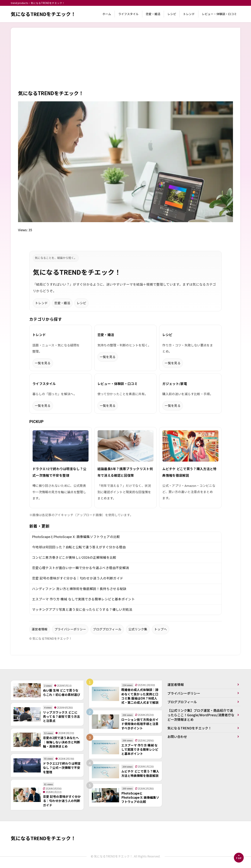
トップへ (161, 630)
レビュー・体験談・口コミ (219, 14)
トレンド (189, 14)
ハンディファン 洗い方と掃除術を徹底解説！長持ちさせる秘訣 (79, 589)
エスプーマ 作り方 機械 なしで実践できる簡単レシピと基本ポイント (83, 600)
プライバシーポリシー (70, 630)
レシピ (172, 14)
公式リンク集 (138, 630)
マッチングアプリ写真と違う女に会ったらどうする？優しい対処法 (82, 610)
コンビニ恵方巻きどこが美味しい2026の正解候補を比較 (74, 558)
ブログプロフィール (107, 630)
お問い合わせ (177, 738)
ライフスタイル (128, 14)
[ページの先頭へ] (239, 858)
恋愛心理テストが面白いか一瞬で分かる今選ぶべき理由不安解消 (81, 568)
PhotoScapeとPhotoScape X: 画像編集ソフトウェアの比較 (76, 537)
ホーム (107, 14)
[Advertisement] (125, 62)
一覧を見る (43, 363)
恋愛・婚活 (153, 14)
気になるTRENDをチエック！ (44, 14)
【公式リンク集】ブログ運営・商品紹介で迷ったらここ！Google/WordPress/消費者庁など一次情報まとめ (201, 716)
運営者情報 (40, 630)
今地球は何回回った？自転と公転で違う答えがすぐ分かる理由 (79, 547)
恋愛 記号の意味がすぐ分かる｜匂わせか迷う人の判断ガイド (78, 579)
